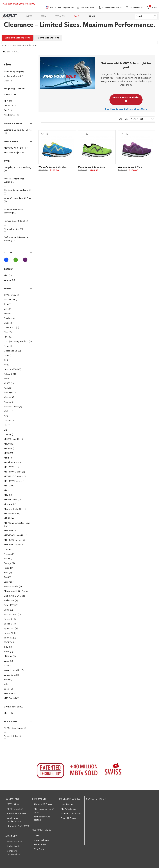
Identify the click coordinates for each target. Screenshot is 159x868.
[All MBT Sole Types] (5, 731)
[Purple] (28, 260)
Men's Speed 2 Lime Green (92, 167)
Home (7, 52)
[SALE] (18, 110)
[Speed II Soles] (5, 740)
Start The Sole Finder (126, 100)
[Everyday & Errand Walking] (5, 174)
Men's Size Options (48, 38)
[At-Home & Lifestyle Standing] (5, 216)
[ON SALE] (18, 106)
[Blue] (9, 260)
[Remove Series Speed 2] (5, 76)
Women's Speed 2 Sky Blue (52, 167)
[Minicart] (152, 8)
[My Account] (86, 8)
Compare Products (112, 8)
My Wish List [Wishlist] (137, 8)
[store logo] (9, 16)
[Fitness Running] (5, 233)
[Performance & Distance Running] (5, 244)
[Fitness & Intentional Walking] (5, 185)
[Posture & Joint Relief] (5, 224)
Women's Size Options (18, 38)
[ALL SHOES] (18, 115)
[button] (42, 134)
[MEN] (18, 101)
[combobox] (146, 16)
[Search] (155, 17)
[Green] (18, 260)
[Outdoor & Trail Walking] (5, 194)
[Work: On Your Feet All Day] (5, 205)
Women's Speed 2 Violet (131, 167)
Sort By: (123, 119)
